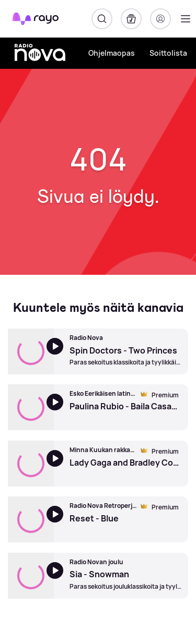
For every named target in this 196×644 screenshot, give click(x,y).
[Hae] (102, 19)
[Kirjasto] (131, 19)
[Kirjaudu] (160, 19)
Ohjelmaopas (112, 53)
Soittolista (168, 53)
